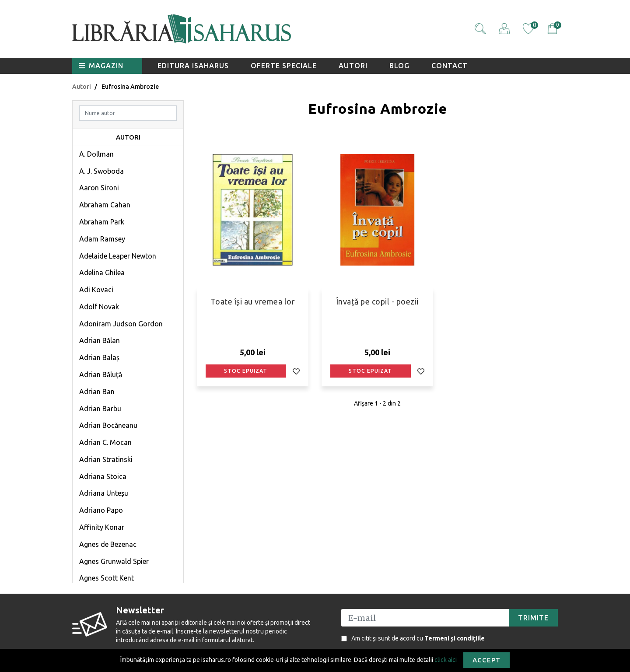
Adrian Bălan (100, 340)
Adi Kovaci (96, 290)
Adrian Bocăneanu (108, 425)
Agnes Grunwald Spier (114, 561)
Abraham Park (102, 222)
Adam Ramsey (102, 239)
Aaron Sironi (99, 188)
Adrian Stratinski (106, 459)
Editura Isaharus (193, 66)
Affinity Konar (102, 527)
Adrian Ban (97, 392)
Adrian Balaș (99, 357)
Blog (399, 66)
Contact (450, 66)
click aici (446, 659)
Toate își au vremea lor (253, 301)
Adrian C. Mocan (105, 442)
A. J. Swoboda (101, 171)
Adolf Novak (99, 307)
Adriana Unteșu (104, 493)
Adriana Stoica (103, 476)
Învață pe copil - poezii (377, 301)
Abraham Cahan (105, 205)
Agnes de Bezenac (108, 544)
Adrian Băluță (101, 374)
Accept (486, 660)
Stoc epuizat (246, 371)
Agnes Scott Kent (107, 578)
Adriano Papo (101, 510)
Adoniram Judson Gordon (121, 324)
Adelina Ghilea (102, 273)
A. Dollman (96, 154)
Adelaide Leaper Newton (118, 256)
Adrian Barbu (100, 409)
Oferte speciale (284, 66)
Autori (353, 66)
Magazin (101, 66)
